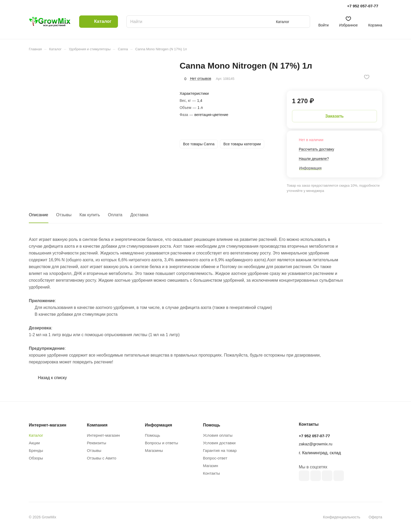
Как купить (90, 215)
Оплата (115, 215)
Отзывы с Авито (101, 458)
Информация (159, 425)
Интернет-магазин (103, 435)
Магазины (154, 450)
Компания (97, 425)
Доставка (139, 215)
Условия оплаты (218, 435)
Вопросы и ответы (161, 443)
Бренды (36, 450)
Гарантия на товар (220, 450)
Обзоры (36, 458)
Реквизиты (96, 443)
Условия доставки (219, 443)
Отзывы (64, 215)
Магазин (210, 466)
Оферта (375, 517)
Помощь (153, 435)
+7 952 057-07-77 (363, 6)
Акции (34, 443)
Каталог (36, 435)
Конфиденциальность (342, 517)
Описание (39, 215)
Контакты (211, 473)
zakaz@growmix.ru (316, 444)
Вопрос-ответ (215, 458)
